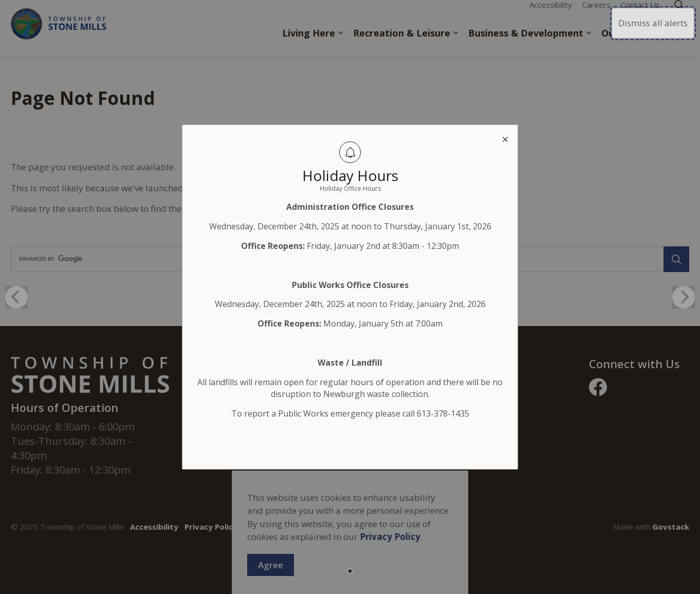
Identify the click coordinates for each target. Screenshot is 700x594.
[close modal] (505, 137)
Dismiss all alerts (653, 23)
